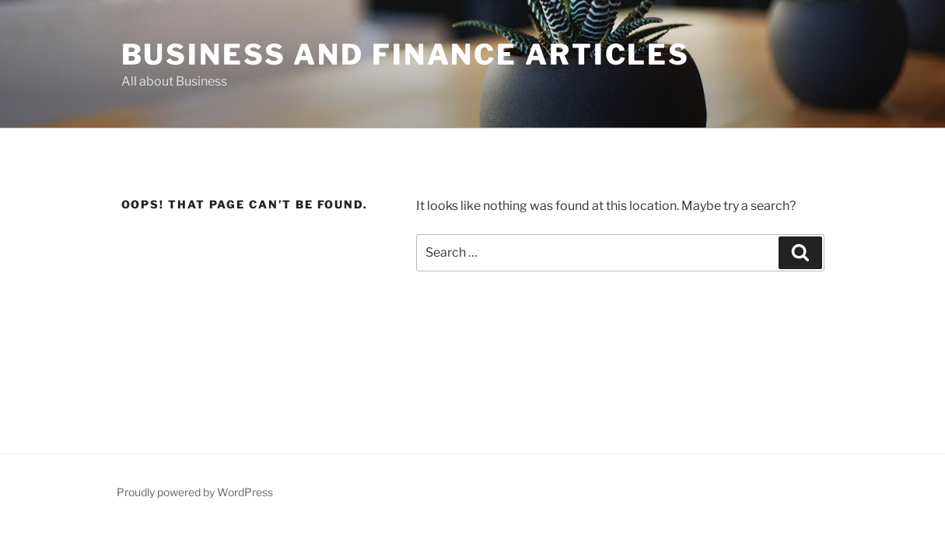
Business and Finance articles (406, 54)
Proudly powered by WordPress (195, 492)
